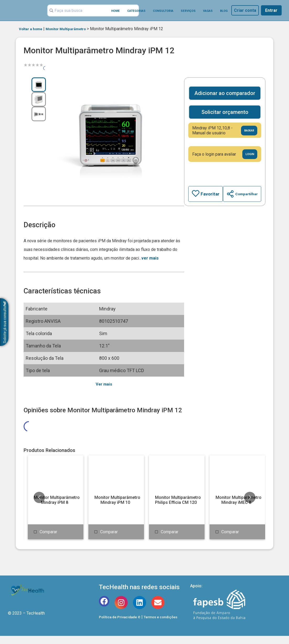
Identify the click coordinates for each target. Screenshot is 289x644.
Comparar (48, 540)
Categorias (136, 11)
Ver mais (102, 385)
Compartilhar (240, 194)
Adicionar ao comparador (223, 93)
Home (116, 11)
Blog (224, 11)
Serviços (188, 11)
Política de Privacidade (121, 625)
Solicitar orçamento (223, 112)
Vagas (208, 11)
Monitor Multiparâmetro (74, 29)
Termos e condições (169, 625)
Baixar (248, 131)
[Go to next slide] (250, 506)
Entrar (271, 10)
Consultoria (163, 11)
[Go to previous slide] (39, 506)
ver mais (150, 258)
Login (249, 154)
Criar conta (245, 10)
